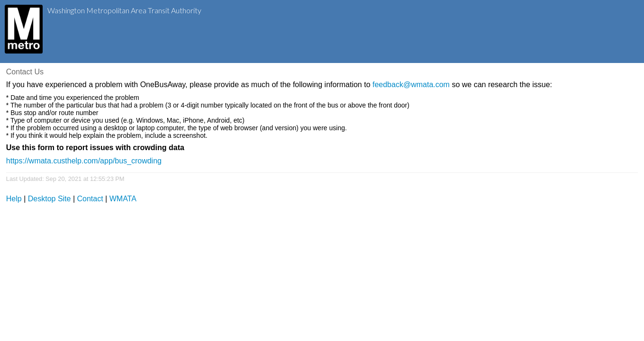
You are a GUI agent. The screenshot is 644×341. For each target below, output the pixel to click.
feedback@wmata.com (411, 85)
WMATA (123, 199)
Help (14, 199)
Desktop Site (50, 199)
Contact (90, 199)
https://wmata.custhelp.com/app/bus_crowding (84, 161)
